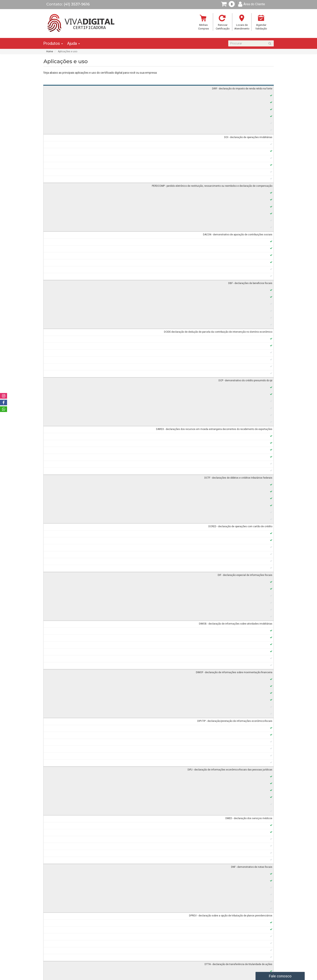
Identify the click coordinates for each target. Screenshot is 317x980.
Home (50, 51)
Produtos (53, 43)
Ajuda (73, 43)
